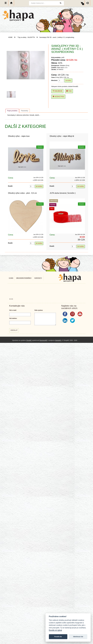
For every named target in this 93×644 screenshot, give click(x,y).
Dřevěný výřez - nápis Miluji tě (62, 136)
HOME (10, 37)
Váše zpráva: (39, 310)
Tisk (69, 91)
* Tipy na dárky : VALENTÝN (26, 37)
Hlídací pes (58, 97)
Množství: (55, 80)
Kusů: (10, 186)
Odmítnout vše (78, 637)
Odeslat (14, 330)
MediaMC (58, 340)
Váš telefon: (13, 318)
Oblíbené (57, 91)
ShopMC (29, 340)
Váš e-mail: (13, 310)
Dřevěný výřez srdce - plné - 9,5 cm (22, 193)
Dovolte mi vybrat (55, 630)
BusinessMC (43, 340)
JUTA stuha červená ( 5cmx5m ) (63, 193)
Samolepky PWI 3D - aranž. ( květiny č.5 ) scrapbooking (57, 37)
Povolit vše (58, 637)
